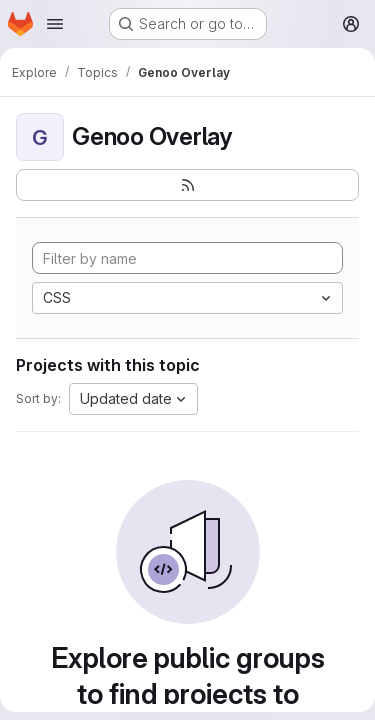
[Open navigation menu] (55, 24)
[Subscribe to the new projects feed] (187, 185)
